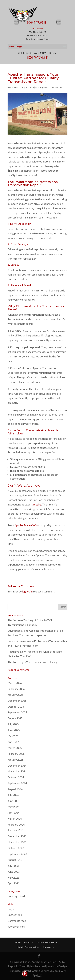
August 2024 (15, 789)
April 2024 (13, 813)
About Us (29, 942)
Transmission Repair (47, 942)
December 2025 (17, 701)
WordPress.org (16, 927)
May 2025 (13, 736)
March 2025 (15, 748)
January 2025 (15, 760)
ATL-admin (15, 87)
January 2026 (15, 695)
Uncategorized (42, 87)
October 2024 (16, 777)
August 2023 (15, 860)
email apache (37, 29)
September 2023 (17, 854)
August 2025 (15, 718)
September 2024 (17, 783)
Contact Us (49, 947)
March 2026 (15, 683)
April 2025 (13, 742)
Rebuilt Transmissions (28, 947)
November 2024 (17, 771)
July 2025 (13, 724)
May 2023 (13, 878)
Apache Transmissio (26, 525)
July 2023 (13, 866)
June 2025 (14, 730)
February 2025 (16, 754)
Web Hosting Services (37, 971)
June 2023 (14, 872)
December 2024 (17, 766)
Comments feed (17, 921)
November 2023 (17, 842)
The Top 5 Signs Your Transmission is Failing (33, 662)
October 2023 (16, 848)
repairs (37, 504)
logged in (27, 591)
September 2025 (17, 712)
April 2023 (13, 883)
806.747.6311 (37, 57)
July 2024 (13, 795)
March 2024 (15, 819)
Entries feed (15, 915)
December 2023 (17, 836)
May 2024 (13, 807)
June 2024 (14, 801)
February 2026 (16, 689)
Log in (11, 909)
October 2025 (16, 707)
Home (17, 942)
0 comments (56, 87)
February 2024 (16, 825)
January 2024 (15, 830)
